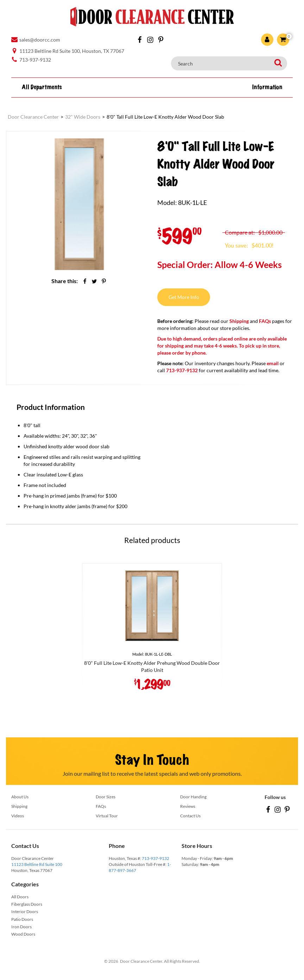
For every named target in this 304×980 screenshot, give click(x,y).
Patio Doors (22, 919)
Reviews (188, 806)
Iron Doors (21, 927)
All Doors (20, 897)
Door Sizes (106, 797)
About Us (20, 797)
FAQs (265, 321)
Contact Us (190, 816)
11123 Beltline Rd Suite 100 (37, 864)
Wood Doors (23, 934)
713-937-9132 (156, 858)
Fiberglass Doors (27, 904)
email (273, 363)
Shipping (239, 321)
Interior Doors (25, 912)
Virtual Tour (107, 816)
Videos (18, 816)
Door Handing (193, 797)
